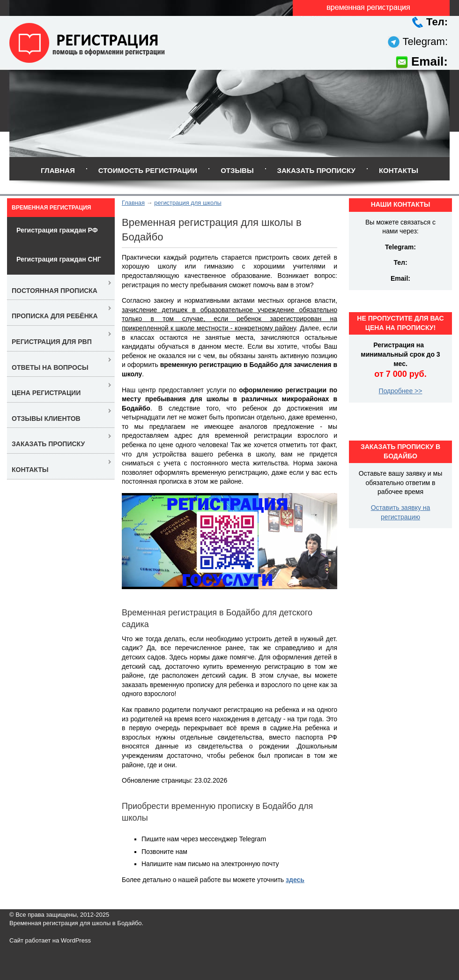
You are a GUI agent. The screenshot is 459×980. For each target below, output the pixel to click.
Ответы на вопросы (50, 367)
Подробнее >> (401, 391)
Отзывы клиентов (46, 419)
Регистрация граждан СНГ (59, 259)
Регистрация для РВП (52, 342)
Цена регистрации (46, 393)
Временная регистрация (51, 208)
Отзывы (237, 170)
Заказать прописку (316, 170)
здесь (295, 880)
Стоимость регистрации (148, 170)
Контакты (399, 170)
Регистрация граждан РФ (57, 230)
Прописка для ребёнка (55, 316)
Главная (58, 170)
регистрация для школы (188, 203)
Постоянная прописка (55, 291)
